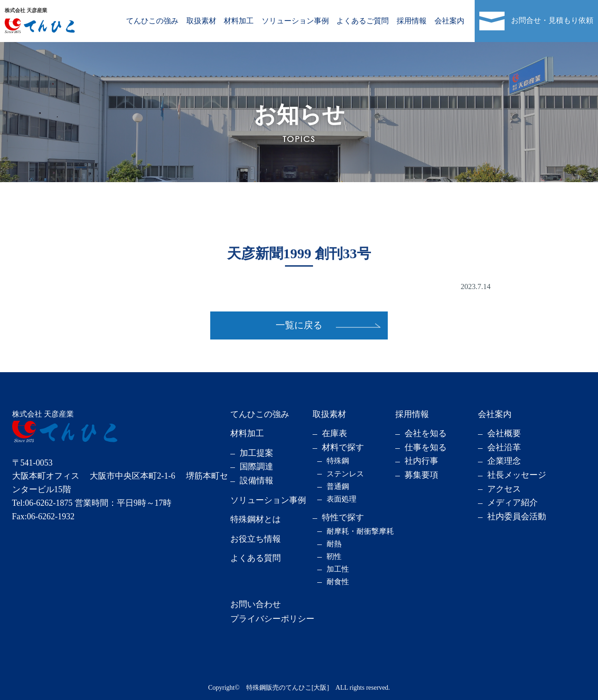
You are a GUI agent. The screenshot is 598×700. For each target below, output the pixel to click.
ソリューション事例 (295, 21)
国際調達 (256, 467)
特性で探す (343, 517)
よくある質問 (256, 558)
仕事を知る (426, 447)
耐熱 (334, 544)
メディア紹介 (513, 502)
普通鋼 (338, 486)
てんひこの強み (152, 21)
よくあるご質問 (363, 21)
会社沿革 (504, 447)
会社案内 (449, 21)
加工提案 (256, 453)
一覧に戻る (299, 325)
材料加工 (239, 21)
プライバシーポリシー (272, 619)
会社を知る (426, 433)
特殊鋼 (338, 461)
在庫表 (335, 433)
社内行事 (421, 461)
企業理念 (504, 461)
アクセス (504, 489)
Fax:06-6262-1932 (43, 516)
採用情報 (412, 21)
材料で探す (343, 447)
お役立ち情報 (256, 539)
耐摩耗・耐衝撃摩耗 (360, 531)
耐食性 (338, 582)
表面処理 (342, 499)
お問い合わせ (256, 604)
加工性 (338, 569)
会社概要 (504, 433)
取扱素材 (201, 21)
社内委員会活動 (517, 516)
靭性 (334, 556)
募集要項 (421, 475)
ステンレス (345, 474)
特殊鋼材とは (256, 519)
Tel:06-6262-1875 (43, 503)
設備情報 (256, 481)
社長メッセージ (517, 475)
